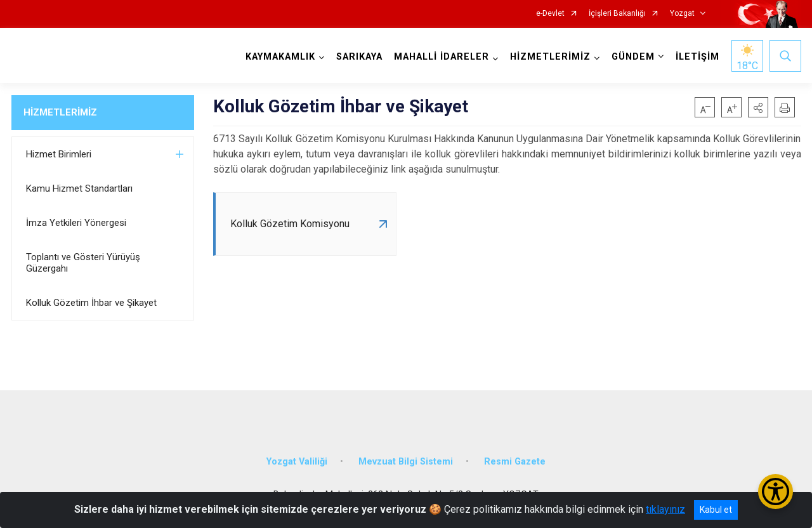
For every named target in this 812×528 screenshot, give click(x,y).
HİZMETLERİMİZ (60, 112)
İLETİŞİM (697, 57)
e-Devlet (550, 14)
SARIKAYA (359, 57)
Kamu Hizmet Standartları (79, 188)
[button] (758, 107)
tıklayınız (665, 509)
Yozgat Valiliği (297, 462)
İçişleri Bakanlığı (617, 14)
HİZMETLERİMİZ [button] (550, 57)
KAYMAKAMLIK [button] (280, 57)
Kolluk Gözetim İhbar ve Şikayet (91, 303)
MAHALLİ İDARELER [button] (442, 57)
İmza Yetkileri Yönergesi (76, 223)
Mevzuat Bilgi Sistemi (406, 462)
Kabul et (716, 510)
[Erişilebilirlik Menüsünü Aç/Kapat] (776, 492)
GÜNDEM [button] (633, 57)
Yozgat (682, 14)
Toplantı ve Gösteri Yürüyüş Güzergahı (83, 263)
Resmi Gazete (515, 462)
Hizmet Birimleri (59, 154)
